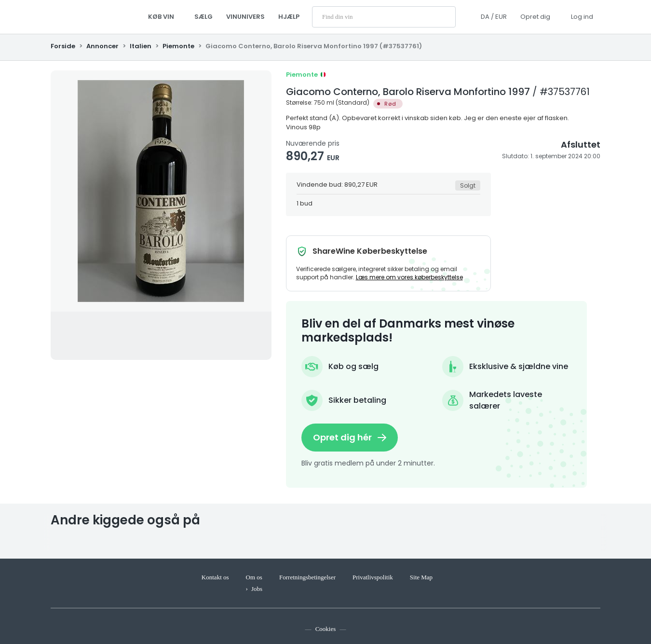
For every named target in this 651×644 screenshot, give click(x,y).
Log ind (582, 17)
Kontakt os (215, 577)
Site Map (421, 577)
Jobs (257, 589)
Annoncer (102, 46)
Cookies (326, 629)
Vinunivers (245, 17)
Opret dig (535, 17)
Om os (254, 577)
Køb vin (164, 17)
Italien (141, 46)
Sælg (203, 17)
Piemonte (178, 46)
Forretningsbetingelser (307, 577)
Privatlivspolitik (373, 577)
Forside (64, 46)
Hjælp (289, 17)
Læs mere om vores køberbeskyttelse (409, 277)
